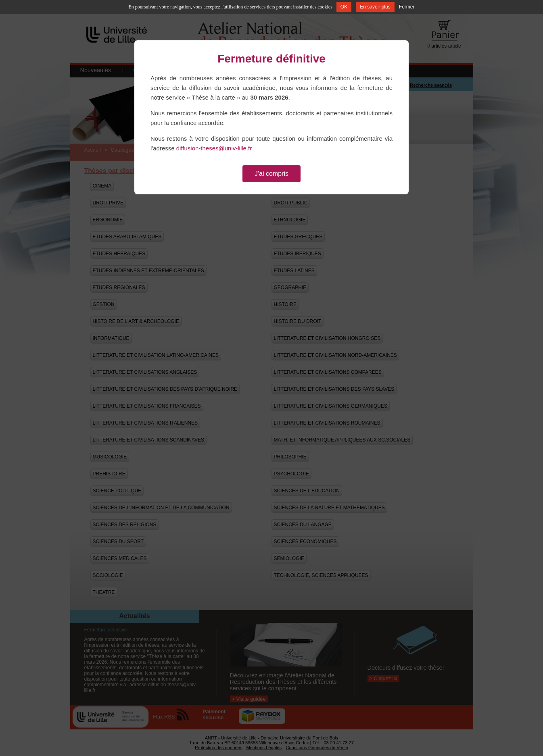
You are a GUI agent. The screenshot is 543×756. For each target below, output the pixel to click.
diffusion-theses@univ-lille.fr (214, 148)
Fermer (407, 7)
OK (344, 7)
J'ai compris (271, 174)
